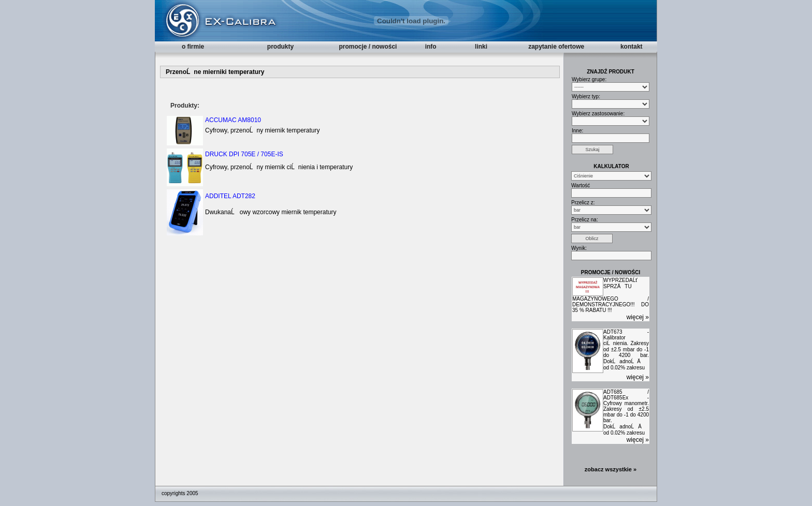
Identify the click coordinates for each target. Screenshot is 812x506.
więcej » (638, 317)
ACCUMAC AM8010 (233, 120)
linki (481, 47)
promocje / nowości (368, 47)
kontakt (632, 47)
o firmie (193, 47)
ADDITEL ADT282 (230, 196)
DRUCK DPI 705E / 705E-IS (244, 154)
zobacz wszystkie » (611, 469)
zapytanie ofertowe (556, 47)
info (431, 47)
